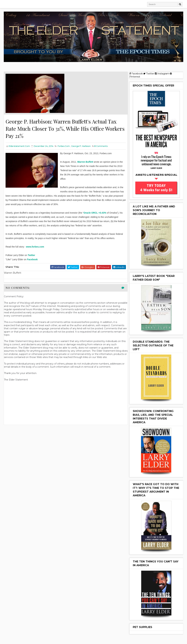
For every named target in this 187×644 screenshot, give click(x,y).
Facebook (32, 259)
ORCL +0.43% (99, 213)
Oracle (87, 213)
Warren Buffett (85, 162)
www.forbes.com (35, 247)
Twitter (31, 255)
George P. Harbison (81, 146)
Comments (101, 146)
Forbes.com (64, 146)
